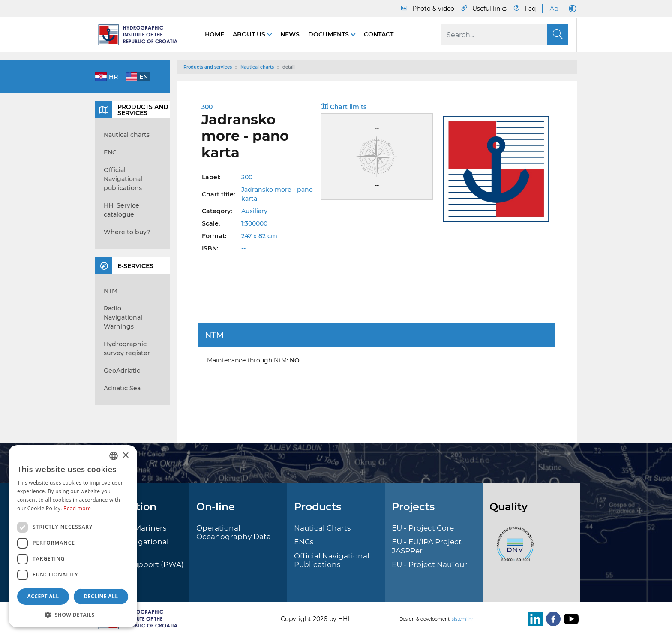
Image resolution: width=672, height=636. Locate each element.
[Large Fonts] (554, 9)
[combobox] (114, 456)
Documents (329, 34)
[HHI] (141, 35)
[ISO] (513, 549)
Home (214, 34)
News (290, 34)
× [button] (125, 456)
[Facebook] (552, 619)
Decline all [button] (101, 596)
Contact (379, 34)
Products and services (208, 67)
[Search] (505, 35)
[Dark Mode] (571, 9)
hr (113, 77)
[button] (73, 615)
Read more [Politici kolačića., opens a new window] (77, 508)
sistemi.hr (462, 619)
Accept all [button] (43, 596)
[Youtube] (570, 619)
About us (250, 34)
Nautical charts (257, 67)
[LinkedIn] (534, 619)
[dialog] (73, 536)
